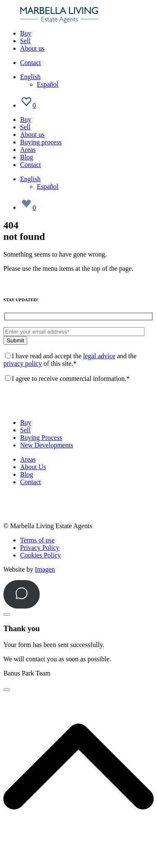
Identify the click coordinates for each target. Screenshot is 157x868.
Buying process (41, 142)
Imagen (45, 569)
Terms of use (37, 540)
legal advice (99, 356)
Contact (31, 63)
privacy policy (23, 363)
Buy (26, 33)
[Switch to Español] (48, 84)
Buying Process (41, 438)
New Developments (47, 445)
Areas (28, 150)
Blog (27, 157)
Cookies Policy (40, 555)
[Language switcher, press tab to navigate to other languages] (30, 77)
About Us (33, 467)
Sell (25, 41)
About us (32, 48)
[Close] (7, 614)
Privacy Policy (40, 548)
